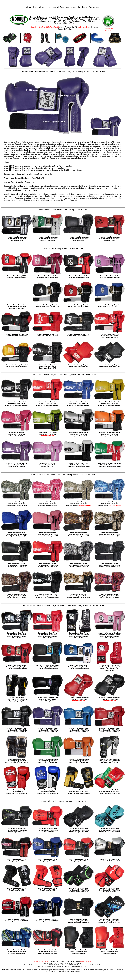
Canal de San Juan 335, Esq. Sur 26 (45, 27)
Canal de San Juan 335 (42, 962)
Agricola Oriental (84, 27)
